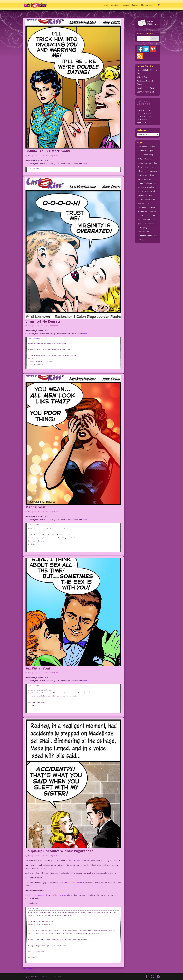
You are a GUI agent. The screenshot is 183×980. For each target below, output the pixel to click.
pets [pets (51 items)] (149, 203)
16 (150, 113)
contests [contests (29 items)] (148, 163)
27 (144, 119)
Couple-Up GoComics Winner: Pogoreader (59, 851)
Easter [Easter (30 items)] (147, 167)
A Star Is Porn (142, 77)
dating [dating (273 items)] (140, 167)
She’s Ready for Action (146, 88)
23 (150, 116)
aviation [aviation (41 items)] (152, 147)
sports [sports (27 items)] (140, 224)
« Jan (139, 122)
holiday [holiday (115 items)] (140, 183)
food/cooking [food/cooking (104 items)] (152, 171)
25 (140, 119)
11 (140, 113)
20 (144, 116)
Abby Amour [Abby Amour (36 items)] (142, 147)
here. (85, 163)
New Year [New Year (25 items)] (141, 203)
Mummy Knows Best (145, 92)
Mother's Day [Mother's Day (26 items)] (150, 199)
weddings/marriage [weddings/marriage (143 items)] (145, 236)
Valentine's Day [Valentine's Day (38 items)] (143, 232)
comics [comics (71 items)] (140, 163)
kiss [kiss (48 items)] (155, 183)
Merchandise (147, 5)
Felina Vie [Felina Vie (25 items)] (141, 171)
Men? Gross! (35, 507)
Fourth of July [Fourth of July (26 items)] (142, 175)
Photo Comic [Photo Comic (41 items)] (142, 207)
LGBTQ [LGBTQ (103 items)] (140, 191)
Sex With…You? (38, 668)
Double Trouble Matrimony (48, 151)
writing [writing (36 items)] (140, 240)
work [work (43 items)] (156, 236)
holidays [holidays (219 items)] (149, 183)
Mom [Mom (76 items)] (151, 195)
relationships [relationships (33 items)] (142, 211)
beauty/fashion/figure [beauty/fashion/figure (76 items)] (145, 151)
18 (140, 116)
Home (105, 5)
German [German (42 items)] (152, 175)
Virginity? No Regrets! (43, 321)
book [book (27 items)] (140, 155)
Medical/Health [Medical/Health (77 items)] (151, 191)
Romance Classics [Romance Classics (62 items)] (144, 216)
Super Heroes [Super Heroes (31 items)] (150, 224)
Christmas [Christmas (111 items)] (148, 159)
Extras (135, 5)
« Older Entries (29, 969)
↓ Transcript (34, 169)
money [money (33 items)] (140, 199)
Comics (114, 5)
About (126, 5)
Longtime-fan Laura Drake (70, 883)
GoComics (77, 860)
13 (144, 113)
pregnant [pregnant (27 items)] (153, 207)
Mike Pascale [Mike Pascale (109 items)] (142, 195)
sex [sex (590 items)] (154, 220)
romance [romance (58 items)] (153, 211)
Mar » (147, 122)
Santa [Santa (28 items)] (155, 216)
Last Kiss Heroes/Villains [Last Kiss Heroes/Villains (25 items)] (146, 187)
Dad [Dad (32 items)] (155, 163)
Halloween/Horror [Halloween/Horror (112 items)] (144, 179)
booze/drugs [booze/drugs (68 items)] (149, 155)
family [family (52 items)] (154, 167)
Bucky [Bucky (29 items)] (140, 159)
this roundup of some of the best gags (50, 895)
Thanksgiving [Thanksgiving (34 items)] (142, 228)
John (30, 155)
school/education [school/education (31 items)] (144, 220)
